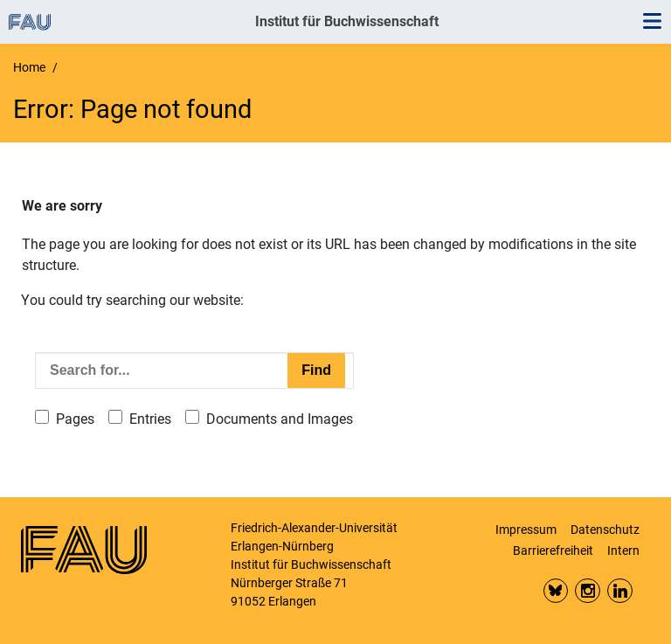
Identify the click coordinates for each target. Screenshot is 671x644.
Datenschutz (605, 530)
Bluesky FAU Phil (556, 591)
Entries (150, 419)
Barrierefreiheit (553, 551)
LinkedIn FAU (620, 591)
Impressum (526, 530)
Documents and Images (280, 419)
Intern (623, 551)
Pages (75, 419)
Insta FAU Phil (588, 591)
